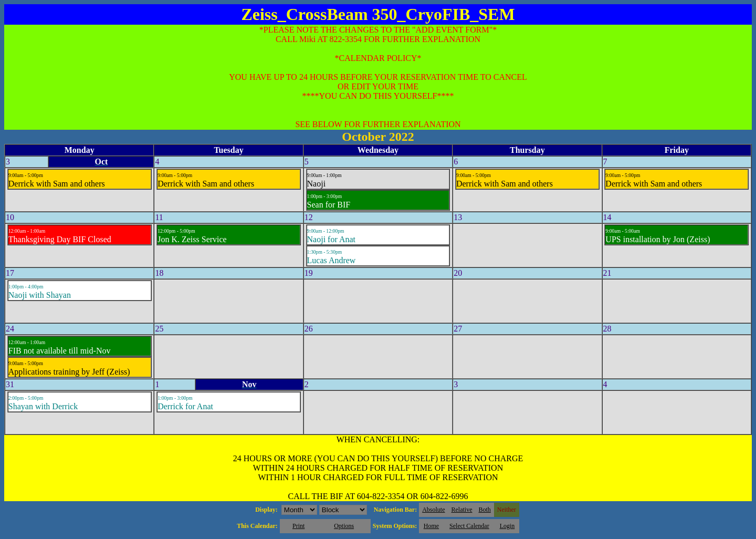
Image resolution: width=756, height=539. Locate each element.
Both (485, 510)
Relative (462, 510)
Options (344, 526)
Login (507, 526)
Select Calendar (469, 526)
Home (431, 526)
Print (298, 526)
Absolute (433, 510)
